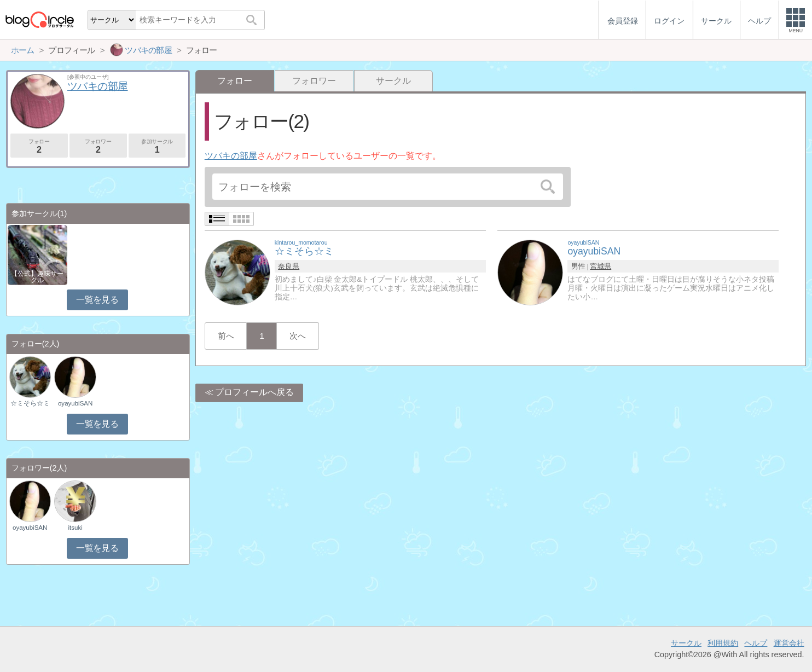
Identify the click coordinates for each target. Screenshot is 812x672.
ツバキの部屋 (231, 156)
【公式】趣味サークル (37, 277)
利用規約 (723, 643)
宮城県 (601, 266)
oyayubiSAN (75, 403)
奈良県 (289, 266)
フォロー (39, 146)
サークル (393, 81)
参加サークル (157, 146)
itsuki (76, 528)
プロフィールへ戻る (254, 392)
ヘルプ (756, 643)
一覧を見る (97, 300)
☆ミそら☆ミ (30, 403)
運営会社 (789, 643)
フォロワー (314, 81)
